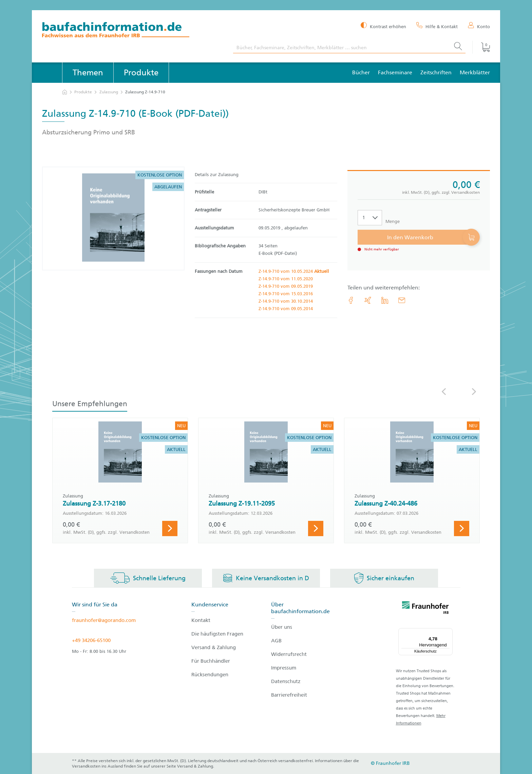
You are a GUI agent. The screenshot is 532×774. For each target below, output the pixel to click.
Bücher (361, 72)
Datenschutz (286, 681)
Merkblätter (475, 72)
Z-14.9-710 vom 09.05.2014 (286, 309)
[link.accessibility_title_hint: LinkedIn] (385, 300)
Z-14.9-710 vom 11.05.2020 (286, 279)
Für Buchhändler (211, 661)
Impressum (284, 668)
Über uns (282, 627)
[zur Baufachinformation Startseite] (132, 31)
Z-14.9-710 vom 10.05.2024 (294, 271)
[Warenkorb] (481, 47)
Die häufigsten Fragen (217, 634)
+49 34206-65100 (91, 640)
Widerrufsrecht (289, 654)
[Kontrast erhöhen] (383, 26)
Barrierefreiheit (289, 695)
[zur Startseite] (65, 92)
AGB (276, 641)
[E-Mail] (402, 300)
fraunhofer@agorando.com (104, 620)
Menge (393, 221)
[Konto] (479, 26)
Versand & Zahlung (214, 647)
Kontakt (201, 620)
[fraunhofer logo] (425, 609)
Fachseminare (395, 72)
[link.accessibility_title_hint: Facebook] (351, 300)
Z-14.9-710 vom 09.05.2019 (286, 286)
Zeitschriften (436, 72)
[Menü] (449, 632)
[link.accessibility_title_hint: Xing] (368, 300)
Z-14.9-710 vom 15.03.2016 (286, 294)
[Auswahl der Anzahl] (370, 218)
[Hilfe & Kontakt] (437, 26)
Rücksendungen (210, 675)
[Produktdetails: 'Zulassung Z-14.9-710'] (113, 219)
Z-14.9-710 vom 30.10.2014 (286, 301)
